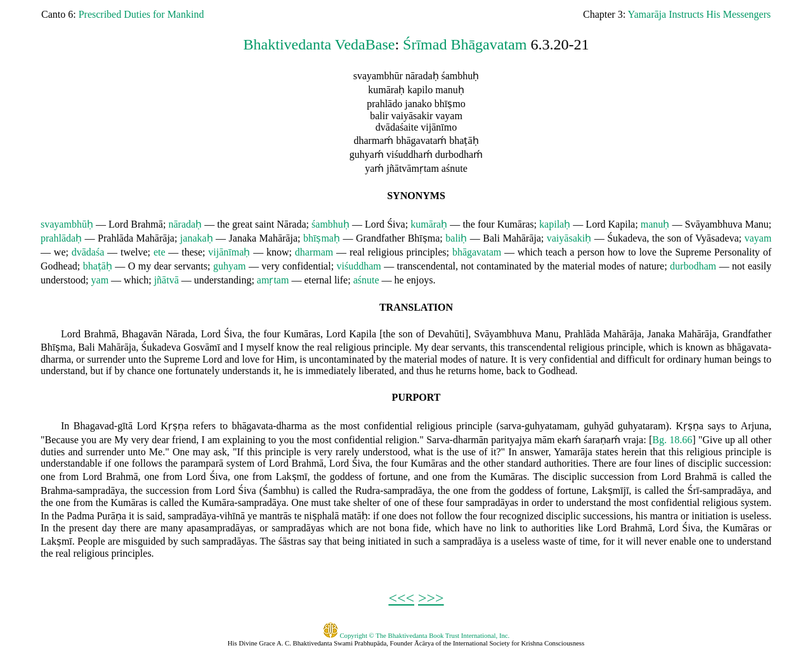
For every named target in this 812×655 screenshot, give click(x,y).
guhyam (230, 266)
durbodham (693, 266)
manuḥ (655, 224)
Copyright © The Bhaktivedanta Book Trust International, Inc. (416, 635)
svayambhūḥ (67, 224)
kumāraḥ (429, 224)
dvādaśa (88, 252)
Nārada (291, 224)
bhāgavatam (477, 252)
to (632, 252)
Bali (491, 238)
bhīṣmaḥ (322, 238)
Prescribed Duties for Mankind (141, 14)
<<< (401, 598)
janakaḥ (197, 238)
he (399, 280)
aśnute (366, 280)
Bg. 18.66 (672, 440)
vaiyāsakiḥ (569, 238)
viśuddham (359, 266)
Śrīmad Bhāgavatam (465, 44)
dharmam (314, 252)
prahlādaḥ (61, 238)
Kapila (622, 224)
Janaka (243, 238)
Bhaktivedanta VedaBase (319, 44)
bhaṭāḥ (98, 266)
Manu (756, 224)
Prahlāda (115, 238)
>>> (431, 598)
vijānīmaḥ (229, 252)
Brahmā (147, 224)
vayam (758, 238)
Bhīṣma (424, 238)
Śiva (396, 224)
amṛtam (273, 280)
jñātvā (167, 280)
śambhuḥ (331, 224)
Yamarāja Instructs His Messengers (699, 14)
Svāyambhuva (714, 224)
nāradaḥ (185, 224)
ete (160, 252)
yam (100, 280)
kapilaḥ (555, 224)
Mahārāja (155, 238)
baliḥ (456, 238)
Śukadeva (627, 238)
